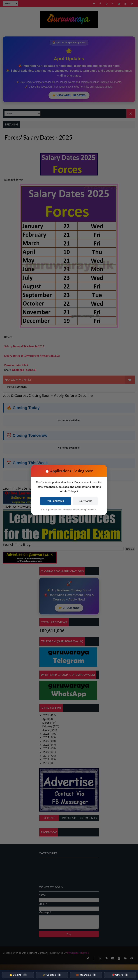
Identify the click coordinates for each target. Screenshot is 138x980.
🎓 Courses (52, 975)
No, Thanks (85, 501)
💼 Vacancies (86, 975)
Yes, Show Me (56, 501)
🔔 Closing (18, 975)
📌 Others (120, 975)
